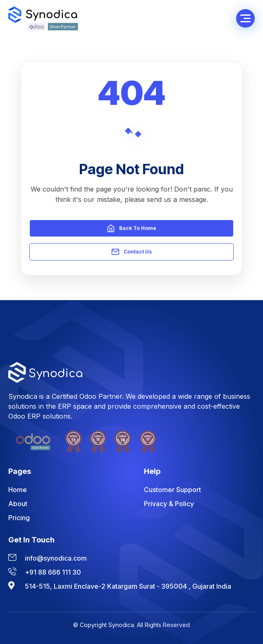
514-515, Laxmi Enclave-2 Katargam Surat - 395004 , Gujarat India (128, 586)
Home (18, 490)
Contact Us (131, 252)
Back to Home (131, 228)
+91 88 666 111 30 (53, 572)
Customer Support (172, 490)
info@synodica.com (56, 558)
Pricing (19, 518)
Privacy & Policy (169, 504)
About (18, 504)
